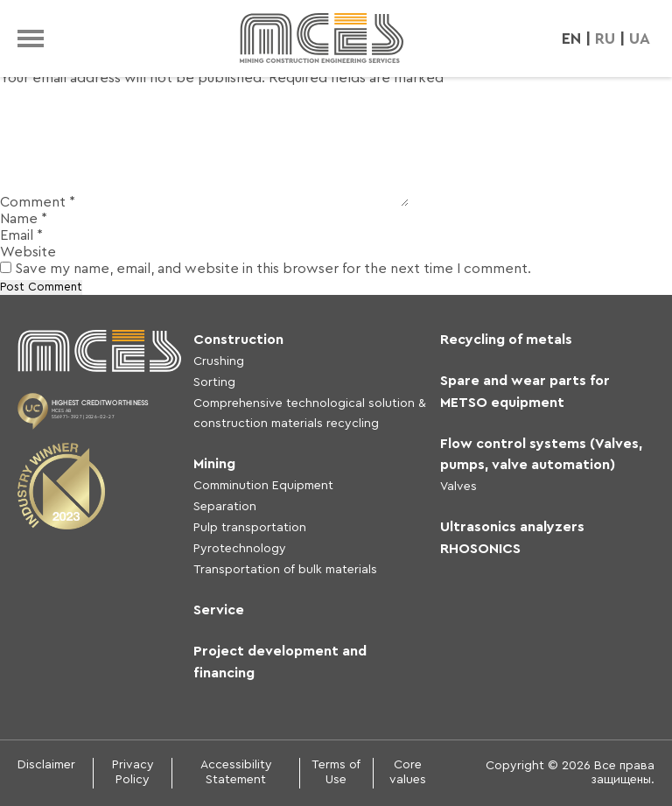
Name (24, 219)
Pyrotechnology (240, 549)
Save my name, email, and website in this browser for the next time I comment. (273, 269)
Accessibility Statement (236, 773)
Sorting (214, 382)
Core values (408, 773)
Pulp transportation (250, 528)
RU (605, 39)
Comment (38, 202)
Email (21, 235)
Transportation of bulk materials (285, 570)
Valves (458, 487)
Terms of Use (336, 773)
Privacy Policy (133, 773)
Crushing (219, 361)
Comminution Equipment (263, 486)
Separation (225, 507)
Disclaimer (46, 765)
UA (640, 39)
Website (28, 252)
